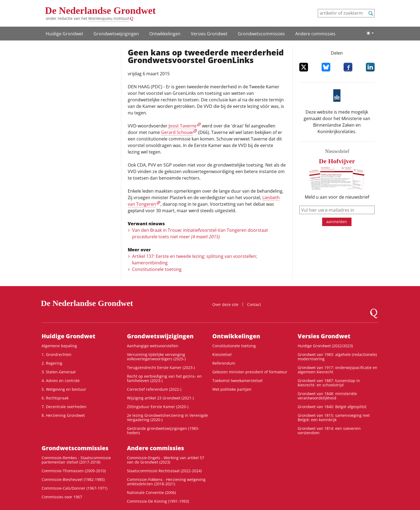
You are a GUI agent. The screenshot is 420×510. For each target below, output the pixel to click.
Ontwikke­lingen (165, 34)
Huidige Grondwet (64, 34)
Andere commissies (315, 34)
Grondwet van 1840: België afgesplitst (332, 407)
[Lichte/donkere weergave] (370, 33)
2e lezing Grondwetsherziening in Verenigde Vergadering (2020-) (167, 417)
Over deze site (225, 304)
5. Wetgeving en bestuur (64, 389)
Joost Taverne (183, 126)
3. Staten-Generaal (59, 372)
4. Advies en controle (61, 381)
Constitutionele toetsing (157, 269)
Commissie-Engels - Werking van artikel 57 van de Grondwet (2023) (166, 460)
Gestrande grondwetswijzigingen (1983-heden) (163, 431)
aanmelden (337, 222)
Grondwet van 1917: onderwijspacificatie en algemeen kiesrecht (337, 370)
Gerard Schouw (177, 132)
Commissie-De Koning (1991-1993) (158, 501)
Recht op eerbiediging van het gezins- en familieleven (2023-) (164, 378)
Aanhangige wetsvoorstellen (153, 346)
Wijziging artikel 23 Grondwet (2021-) (160, 398)
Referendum (224, 363)
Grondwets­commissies (261, 34)
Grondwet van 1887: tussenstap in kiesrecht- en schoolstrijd (329, 383)
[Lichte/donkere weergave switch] (370, 33)
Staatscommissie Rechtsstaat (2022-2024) (164, 471)
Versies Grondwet (209, 34)
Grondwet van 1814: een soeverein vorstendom (329, 431)
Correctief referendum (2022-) (154, 389)
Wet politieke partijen (232, 389)
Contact (254, 304)
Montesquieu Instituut (109, 18)
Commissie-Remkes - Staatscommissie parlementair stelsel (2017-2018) (76, 460)
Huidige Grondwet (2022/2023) (325, 346)
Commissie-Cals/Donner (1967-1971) (74, 488)
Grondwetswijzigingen (116, 34)
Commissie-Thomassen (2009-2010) (74, 471)
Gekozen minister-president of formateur (250, 372)
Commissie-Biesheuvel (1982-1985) (73, 479)
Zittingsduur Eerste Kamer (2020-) (158, 407)
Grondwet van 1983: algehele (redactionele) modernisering (337, 357)
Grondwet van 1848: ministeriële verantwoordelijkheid (327, 396)
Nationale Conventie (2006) (151, 492)
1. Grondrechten (57, 354)
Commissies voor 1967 (62, 497)
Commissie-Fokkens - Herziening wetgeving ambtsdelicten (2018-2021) (166, 482)
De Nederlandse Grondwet (100, 11)
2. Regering (52, 363)
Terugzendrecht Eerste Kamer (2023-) (161, 367)
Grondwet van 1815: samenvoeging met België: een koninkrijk (334, 417)
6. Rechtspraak (55, 398)
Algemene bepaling (59, 346)
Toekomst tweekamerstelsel (237, 381)
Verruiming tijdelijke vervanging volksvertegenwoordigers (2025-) (156, 357)
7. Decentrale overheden (64, 407)
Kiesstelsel (222, 354)
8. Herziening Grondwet (63, 415)
